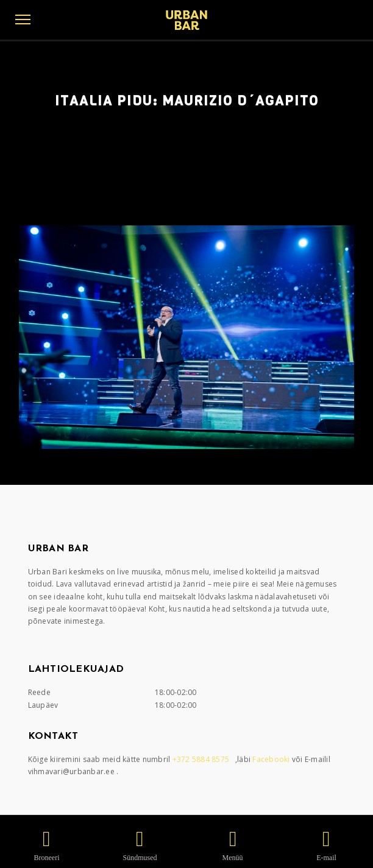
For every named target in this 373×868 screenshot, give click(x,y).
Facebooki (272, 759)
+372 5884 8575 (202, 759)
